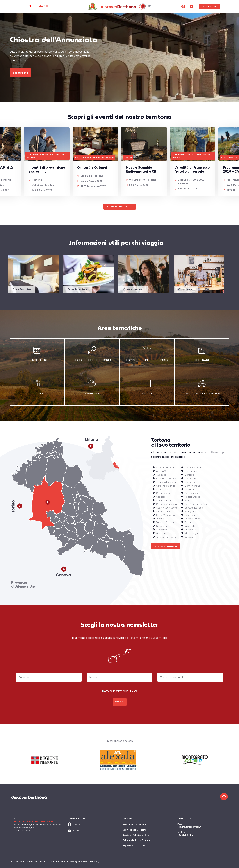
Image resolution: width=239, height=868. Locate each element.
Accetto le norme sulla (121, 691)
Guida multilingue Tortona (136, 840)
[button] (30, 6)
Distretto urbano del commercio (33, 822)
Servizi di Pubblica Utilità (136, 835)
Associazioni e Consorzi (134, 825)
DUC (15, 818)
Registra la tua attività (135, 845)
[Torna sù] (224, 797)
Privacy (133, 691)
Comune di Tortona (22, 825)
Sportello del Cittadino (134, 830)
